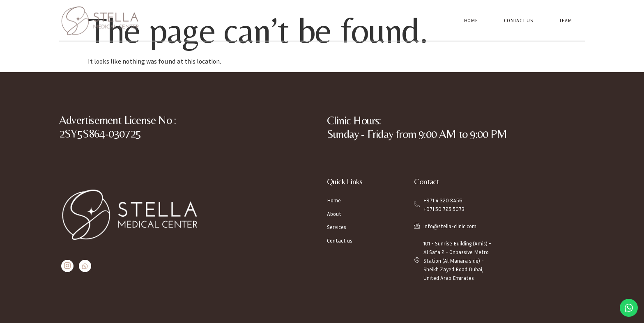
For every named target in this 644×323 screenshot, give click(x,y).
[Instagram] (67, 266)
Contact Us (519, 20)
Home (472, 20)
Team (566, 20)
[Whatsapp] (83, 266)
